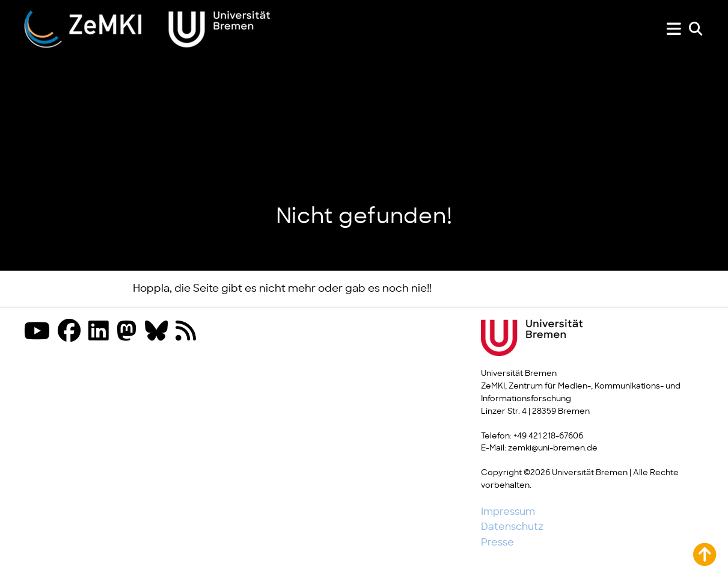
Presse (497, 543)
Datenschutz (512, 527)
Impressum (508, 512)
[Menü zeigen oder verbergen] (674, 29)
